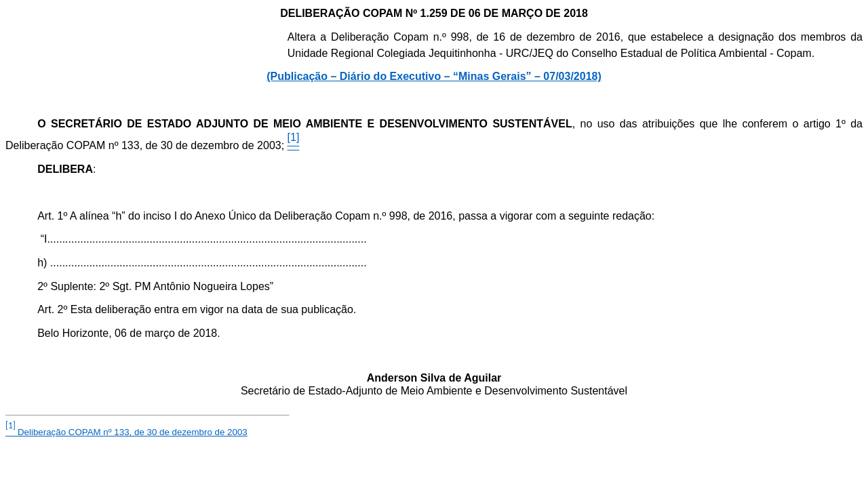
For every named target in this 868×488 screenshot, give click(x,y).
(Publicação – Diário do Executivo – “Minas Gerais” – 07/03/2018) (434, 76)
